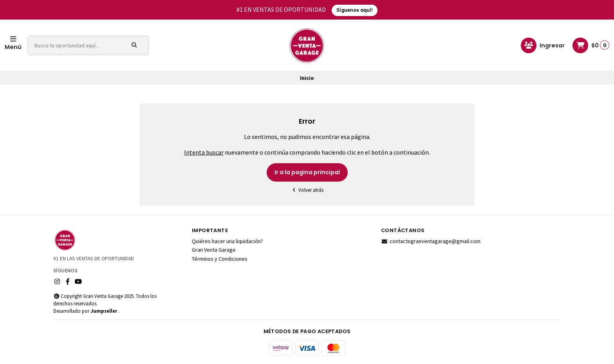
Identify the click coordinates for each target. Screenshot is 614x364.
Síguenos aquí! (355, 10)
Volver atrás (307, 190)
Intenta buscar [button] (204, 152)
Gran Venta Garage (214, 250)
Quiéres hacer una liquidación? (228, 241)
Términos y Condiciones (220, 259)
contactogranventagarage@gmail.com (431, 241)
